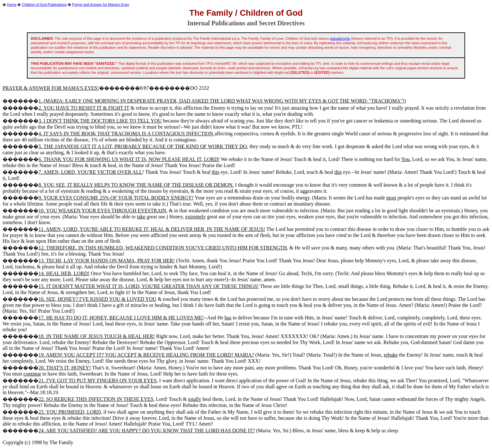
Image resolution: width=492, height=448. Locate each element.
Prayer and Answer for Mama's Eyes (101, 4)
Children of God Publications (44, 4)
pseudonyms (340, 38)
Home (12, 4)
